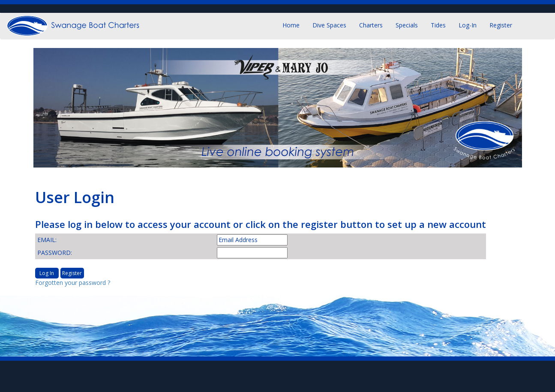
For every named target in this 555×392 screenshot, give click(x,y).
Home (291, 25)
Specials (407, 25)
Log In (47, 273)
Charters (371, 25)
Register (501, 25)
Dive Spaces (329, 25)
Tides (438, 25)
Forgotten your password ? (73, 283)
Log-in (468, 25)
